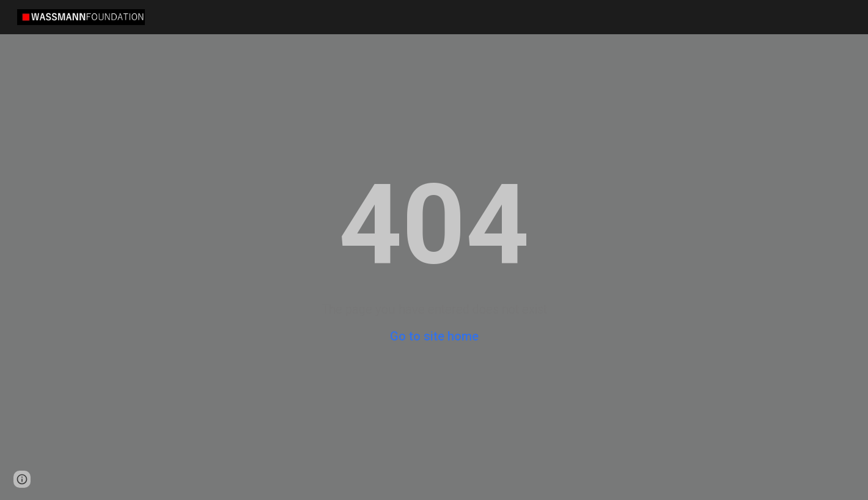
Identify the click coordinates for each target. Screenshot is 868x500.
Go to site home (434, 336)
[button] (22, 479)
